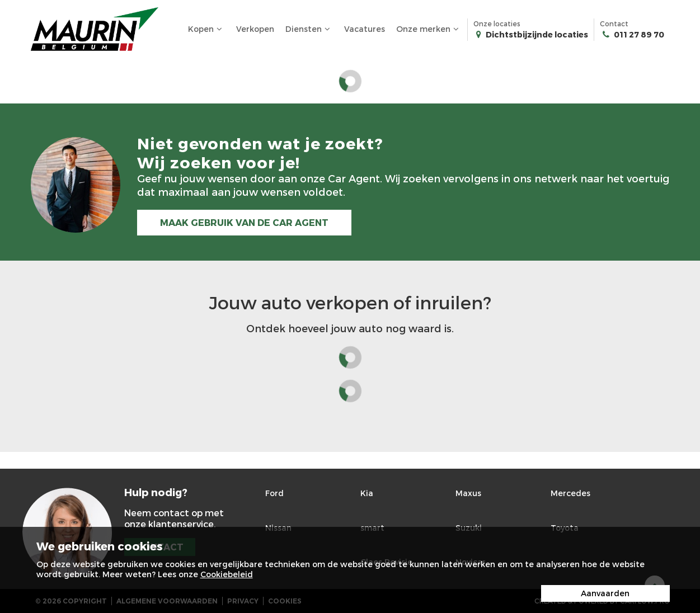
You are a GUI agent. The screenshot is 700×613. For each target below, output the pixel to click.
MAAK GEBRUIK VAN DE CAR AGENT (244, 222)
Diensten (309, 29)
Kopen (206, 29)
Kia (367, 493)
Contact (632, 30)
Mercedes (570, 493)
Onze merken (429, 29)
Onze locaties (531, 30)
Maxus (468, 493)
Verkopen (255, 29)
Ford (274, 493)
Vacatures (365, 29)
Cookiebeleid (227, 574)
